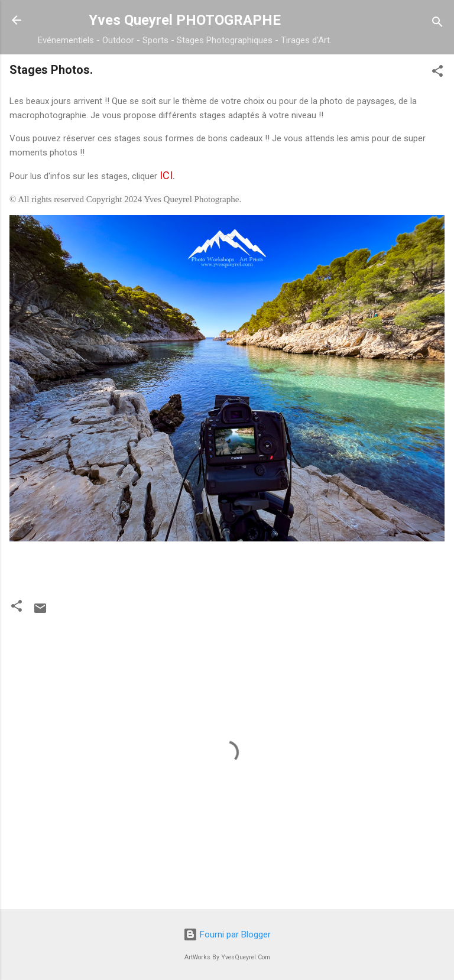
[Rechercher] (437, 24)
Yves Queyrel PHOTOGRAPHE (185, 20)
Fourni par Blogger (227, 934)
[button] (437, 73)
